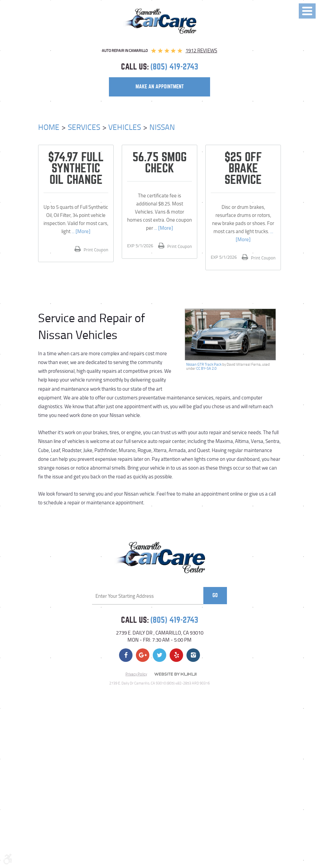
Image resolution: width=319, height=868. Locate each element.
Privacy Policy (136, 674)
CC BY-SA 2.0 (206, 368)
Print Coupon (95, 250)
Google (143, 655)
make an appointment (160, 87)
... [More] (80, 231)
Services (84, 127)
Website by (175, 674)
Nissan (162, 127)
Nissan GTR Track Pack (204, 364)
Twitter (159, 655)
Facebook (126, 655)
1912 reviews (201, 50)
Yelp (176, 655)
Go (215, 595)
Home (49, 127)
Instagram (193, 655)
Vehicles (125, 127)
